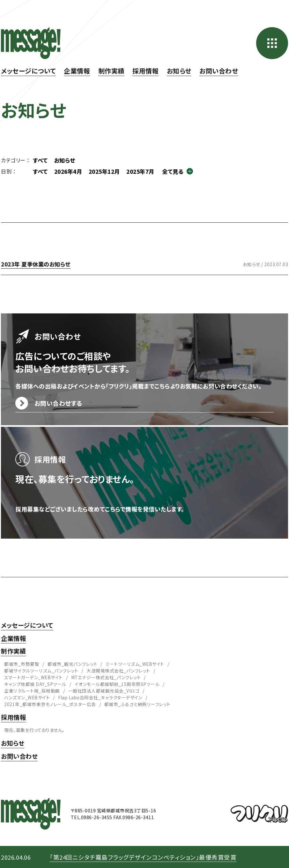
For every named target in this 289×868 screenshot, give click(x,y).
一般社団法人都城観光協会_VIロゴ (104, 690)
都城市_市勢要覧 (22, 664)
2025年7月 (147, 171)
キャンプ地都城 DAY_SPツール (35, 684)
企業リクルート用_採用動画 (32, 690)
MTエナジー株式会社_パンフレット (107, 677)
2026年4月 (70, 171)
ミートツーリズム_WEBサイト (135, 664)
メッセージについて (28, 71)
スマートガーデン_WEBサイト (34, 677)
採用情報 (145, 71)
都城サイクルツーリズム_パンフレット (41, 670)
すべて (41, 160)
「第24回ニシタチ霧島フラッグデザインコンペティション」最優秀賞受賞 (148, 857)
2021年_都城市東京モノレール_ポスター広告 (50, 704)
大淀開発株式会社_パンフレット (118, 670)
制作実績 (111, 71)
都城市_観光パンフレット (72, 664)
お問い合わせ (219, 71)
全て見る (181, 171)
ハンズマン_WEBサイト (27, 697)
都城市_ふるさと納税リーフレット (137, 704)
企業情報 (77, 71)
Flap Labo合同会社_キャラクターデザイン (101, 697)
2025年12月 (109, 171)
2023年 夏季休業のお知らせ (38, 264)
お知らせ (179, 71)
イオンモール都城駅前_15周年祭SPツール (117, 684)
